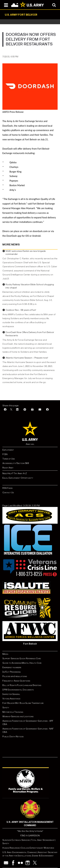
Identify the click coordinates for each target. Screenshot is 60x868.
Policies (7, 676)
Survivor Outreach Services (16, 840)
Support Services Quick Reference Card (22, 658)
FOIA (5, 454)
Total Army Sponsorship (43, 840)
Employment (8, 450)
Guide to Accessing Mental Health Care (22, 663)
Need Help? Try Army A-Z (15, 473)
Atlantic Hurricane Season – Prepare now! (27, 358)
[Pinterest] (25, 410)
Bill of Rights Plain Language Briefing (22, 685)
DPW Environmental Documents (18, 690)
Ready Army (8, 468)
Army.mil (30, 444)
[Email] (40, 410)
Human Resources (11, 848)
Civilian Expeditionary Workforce (37, 848)
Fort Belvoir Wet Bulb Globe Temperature (23, 703)
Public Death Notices (13, 737)
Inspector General (11, 694)
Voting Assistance (11, 699)
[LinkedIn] (17, 410)
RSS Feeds (7, 488)
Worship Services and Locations (18, 716)
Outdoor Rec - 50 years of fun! (21, 310)
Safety (6, 708)
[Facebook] (5, 410)
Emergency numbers (12, 667)
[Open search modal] (54, 5)
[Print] (32, 410)
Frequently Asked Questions (16, 681)
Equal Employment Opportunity (18, 478)
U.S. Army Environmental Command (19, 852)
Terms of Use (9, 459)
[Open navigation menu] (6, 5)
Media (6, 654)
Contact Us (8, 493)
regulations (21, 676)
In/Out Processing (11, 672)
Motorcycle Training (13, 712)
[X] (11, 410)
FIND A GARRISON (30, 836)
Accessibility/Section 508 (16, 463)
